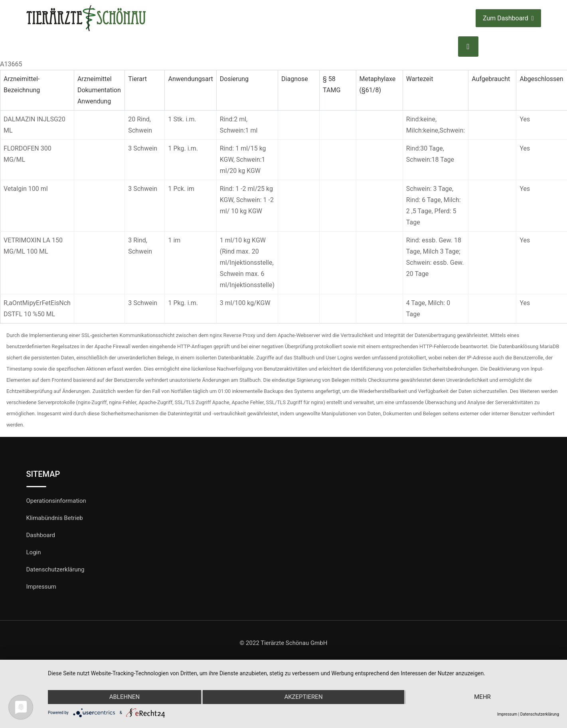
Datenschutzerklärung (55, 569)
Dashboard (41, 535)
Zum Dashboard (508, 18)
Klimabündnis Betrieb (55, 518)
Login (34, 552)
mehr (483, 697)
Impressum (41, 587)
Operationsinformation (56, 501)
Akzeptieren (303, 697)
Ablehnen (124, 697)
